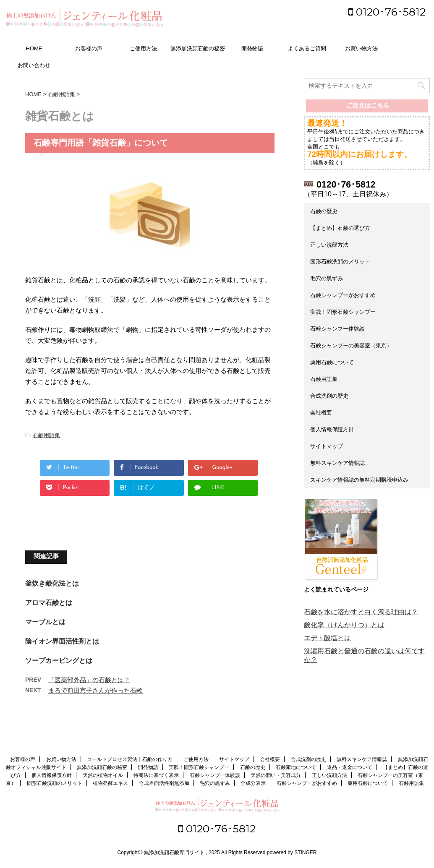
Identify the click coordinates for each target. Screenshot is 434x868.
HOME (34, 48)
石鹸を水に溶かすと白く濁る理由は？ (361, 612)
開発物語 (252, 48)
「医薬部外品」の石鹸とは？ (89, 680)
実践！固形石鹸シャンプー (343, 312)
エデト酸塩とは (327, 638)
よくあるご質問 (307, 48)
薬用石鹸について (332, 362)
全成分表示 (253, 784)
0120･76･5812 (387, 12)
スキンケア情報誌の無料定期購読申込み (359, 480)
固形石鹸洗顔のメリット (340, 262)
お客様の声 (89, 48)
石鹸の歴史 (324, 211)
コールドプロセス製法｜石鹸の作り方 (130, 760)
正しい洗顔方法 (329, 245)
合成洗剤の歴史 (329, 396)
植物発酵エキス (110, 784)
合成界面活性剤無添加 (164, 784)
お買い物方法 (361, 48)
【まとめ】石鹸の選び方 (340, 228)
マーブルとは (45, 622)
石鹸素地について (296, 768)
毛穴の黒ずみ (327, 278)
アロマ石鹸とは (49, 603)
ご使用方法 (143, 48)
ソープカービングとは (59, 661)
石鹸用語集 (46, 435)
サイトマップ (327, 446)
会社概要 (321, 413)
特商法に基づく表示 (156, 776)
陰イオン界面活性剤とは (62, 641)
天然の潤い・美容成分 (276, 776)
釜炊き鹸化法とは (52, 583)
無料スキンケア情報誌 (337, 463)
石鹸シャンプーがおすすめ (343, 295)
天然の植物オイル (103, 776)
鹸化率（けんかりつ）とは (344, 625)
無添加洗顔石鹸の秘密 (198, 48)
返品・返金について (350, 768)
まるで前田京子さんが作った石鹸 (95, 690)
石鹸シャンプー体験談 (337, 329)
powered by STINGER (292, 853)
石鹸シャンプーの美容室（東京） (351, 345)
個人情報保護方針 (332, 429)
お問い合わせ (34, 65)
